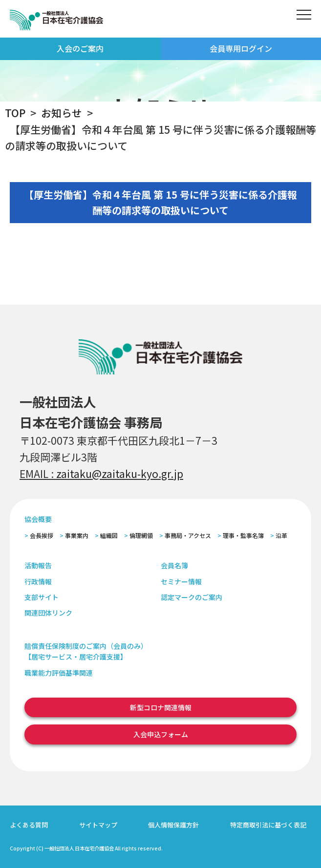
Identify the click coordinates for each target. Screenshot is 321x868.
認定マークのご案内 (192, 597)
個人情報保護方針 (173, 825)
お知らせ (62, 113)
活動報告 (38, 565)
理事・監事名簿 (243, 535)
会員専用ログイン (241, 48)
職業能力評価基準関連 (59, 673)
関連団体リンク (48, 613)
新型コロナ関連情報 (161, 707)
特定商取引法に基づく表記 (268, 825)
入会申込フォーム (161, 734)
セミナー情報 (181, 581)
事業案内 (77, 535)
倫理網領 (141, 535)
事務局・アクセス (188, 535)
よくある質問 (29, 825)
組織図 (109, 535)
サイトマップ (98, 825)
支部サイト (42, 597)
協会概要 (38, 519)
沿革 (281, 535)
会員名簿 (174, 565)
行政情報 (38, 581)
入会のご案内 (80, 48)
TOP (15, 113)
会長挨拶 (42, 535)
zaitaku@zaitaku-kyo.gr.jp (120, 474)
